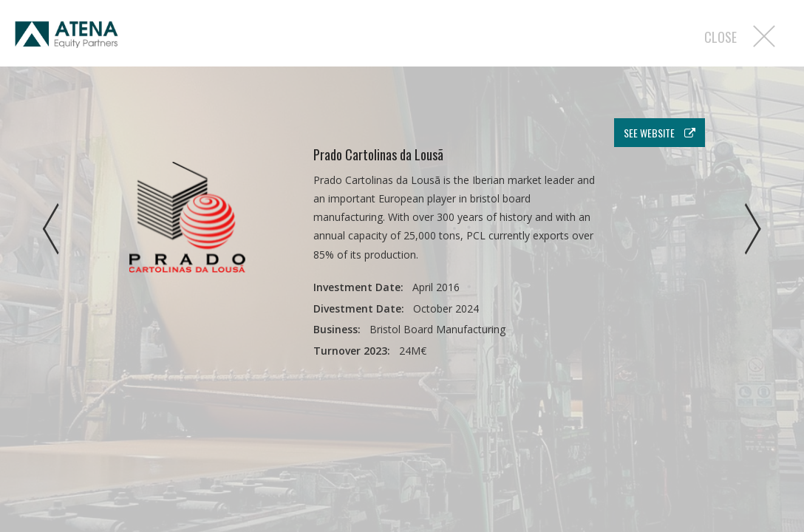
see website (660, 133)
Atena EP (67, 37)
